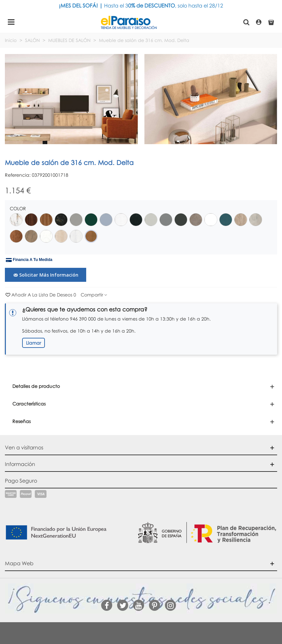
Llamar (34, 343)
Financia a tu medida (29, 260)
